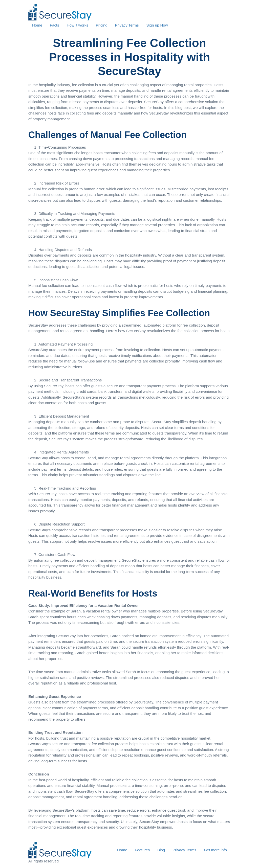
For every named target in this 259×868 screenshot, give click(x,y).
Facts (55, 25)
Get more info (215, 850)
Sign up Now (157, 25)
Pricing (102, 25)
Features (142, 850)
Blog (161, 850)
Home (37, 25)
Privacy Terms (127, 25)
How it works (78, 25)
